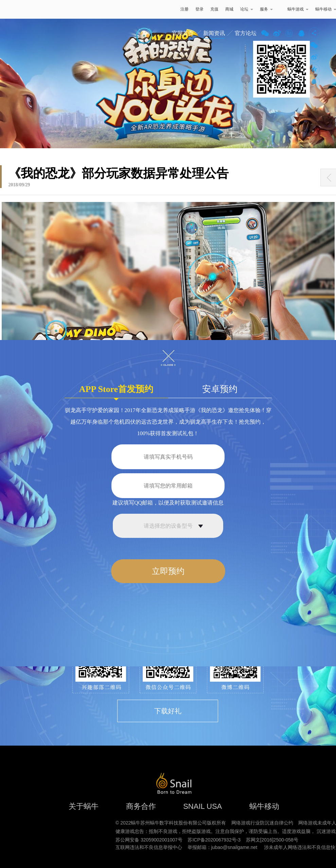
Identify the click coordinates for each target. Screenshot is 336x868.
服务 (266, 9)
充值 (214, 9)
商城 (229, 9)
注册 (184, 9)
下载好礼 (168, 711)
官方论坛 (246, 33)
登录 (199, 9)
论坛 (247, 9)
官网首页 (183, 33)
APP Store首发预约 (116, 391)
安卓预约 (220, 389)
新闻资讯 (214, 33)
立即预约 (168, 571)
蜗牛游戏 (19, 9)
